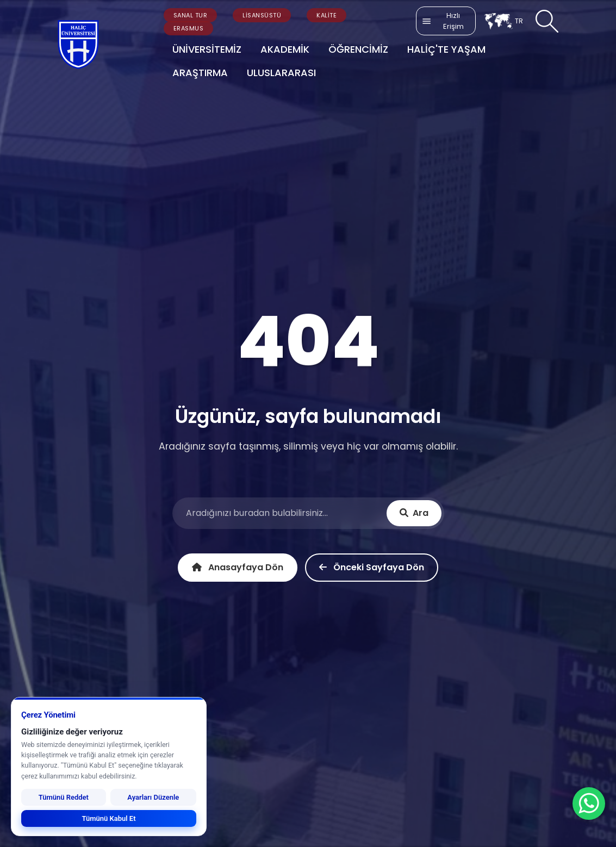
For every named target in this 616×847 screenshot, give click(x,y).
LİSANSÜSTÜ (262, 15)
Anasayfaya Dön (238, 567)
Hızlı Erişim (443, 21)
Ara (414, 513)
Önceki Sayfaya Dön (372, 567)
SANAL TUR (191, 15)
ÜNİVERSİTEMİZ (207, 49)
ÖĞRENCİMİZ (358, 49)
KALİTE (326, 15)
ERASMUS (189, 28)
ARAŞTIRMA (200, 73)
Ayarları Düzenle (153, 797)
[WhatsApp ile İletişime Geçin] (589, 804)
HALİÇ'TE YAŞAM (446, 49)
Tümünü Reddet (64, 797)
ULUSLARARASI (281, 73)
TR (503, 21)
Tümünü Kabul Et (108, 818)
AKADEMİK (285, 49)
